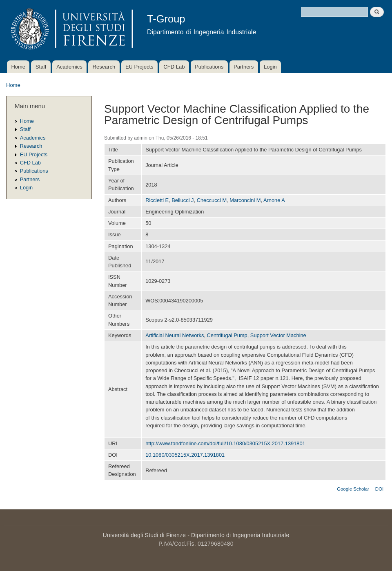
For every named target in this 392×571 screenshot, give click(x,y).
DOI (379, 489)
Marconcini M (245, 200)
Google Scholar (353, 489)
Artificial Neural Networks (175, 335)
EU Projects (139, 67)
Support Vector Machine (278, 335)
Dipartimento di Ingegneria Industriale (240, 535)
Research (104, 67)
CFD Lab (174, 67)
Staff (41, 67)
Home (18, 67)
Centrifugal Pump (227, 335)
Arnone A (274, 200)
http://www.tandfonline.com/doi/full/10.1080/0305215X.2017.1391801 (225, 443)
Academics (69, 67)
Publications (209, 67)
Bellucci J (183, 200)
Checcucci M (212, 200)
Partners (244, 67)
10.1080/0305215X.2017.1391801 (185, 455)
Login (270, 67)
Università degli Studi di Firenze (144, 535)
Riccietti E (157, 200)
